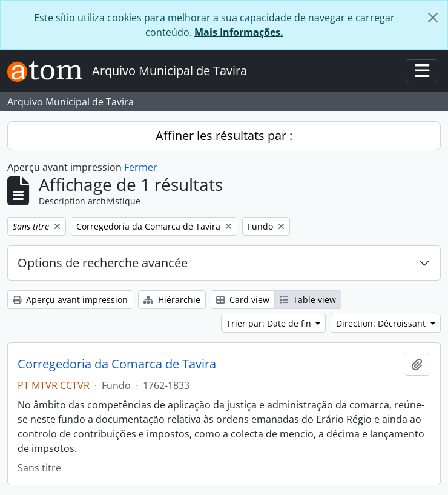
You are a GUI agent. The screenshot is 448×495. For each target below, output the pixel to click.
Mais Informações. (239, 32)
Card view (243, 300)
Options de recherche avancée (103, 263)
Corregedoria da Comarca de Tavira (117, 364)
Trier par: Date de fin (270, 323)
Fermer (141, 167)
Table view (308, 300)
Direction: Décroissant (382, 323)
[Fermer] (433, 18)
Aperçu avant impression (70, 300)
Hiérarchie (172, 300)
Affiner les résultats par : (224, 135)
